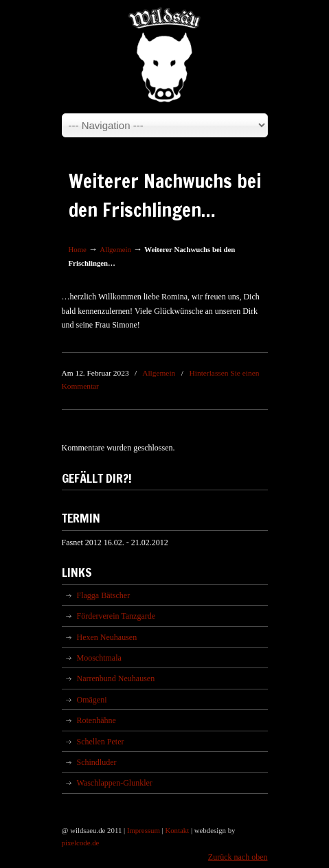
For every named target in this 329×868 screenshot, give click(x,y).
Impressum (144, 830)
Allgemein (115, 249)
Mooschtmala (99, 658)
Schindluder (97, 762)
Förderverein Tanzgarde (116, 616)
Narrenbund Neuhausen (116, 678)
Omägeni (92, 700)
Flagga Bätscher (104, 595)
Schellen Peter (101, 742)
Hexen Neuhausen (107, 637)
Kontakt (177, 830)
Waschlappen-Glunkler (115, 783)
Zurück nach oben (238, 857)
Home (78, 249)
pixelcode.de (81, 843)
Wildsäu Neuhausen (165, 56)
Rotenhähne (97, 720)
